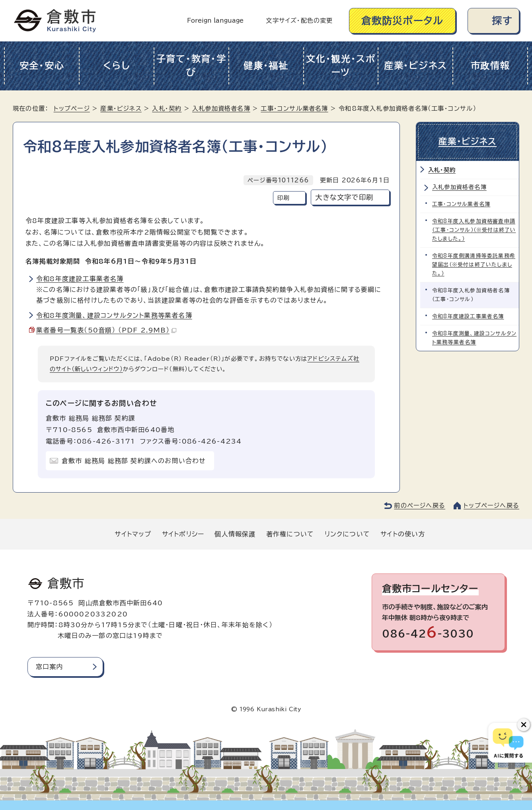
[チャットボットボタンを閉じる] (524, 725)
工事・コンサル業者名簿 (294, 109)
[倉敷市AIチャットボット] (508, 743)
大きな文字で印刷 (344, 197)
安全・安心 (42, 66)
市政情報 (490, 66)
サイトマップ (133, 534)
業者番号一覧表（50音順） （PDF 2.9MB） (106, 330)
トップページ (72, 109)
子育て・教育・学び (191, 66)
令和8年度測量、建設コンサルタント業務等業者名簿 (114, 315)
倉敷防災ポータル (402, 21)
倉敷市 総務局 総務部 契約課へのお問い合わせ (134, 461)
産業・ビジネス (416, 66)
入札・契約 (167, 109)
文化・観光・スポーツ (341, 66)
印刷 (283, 198)
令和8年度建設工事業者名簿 (80, 279)
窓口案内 (50, 667)
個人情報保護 (235, 534)
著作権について (290, 534)
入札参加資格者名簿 (221, 109)
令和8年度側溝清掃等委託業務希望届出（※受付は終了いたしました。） (474, 265)
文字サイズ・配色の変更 (299, 21)
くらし (116, 66)
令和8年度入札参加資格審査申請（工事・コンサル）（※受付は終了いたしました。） (474, 230)
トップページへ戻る (491, 506)
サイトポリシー (183, 534)
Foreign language (215, 21)
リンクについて (347, 534)
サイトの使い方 (403, 534)
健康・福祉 (266, 66)
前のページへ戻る (420, 506)
